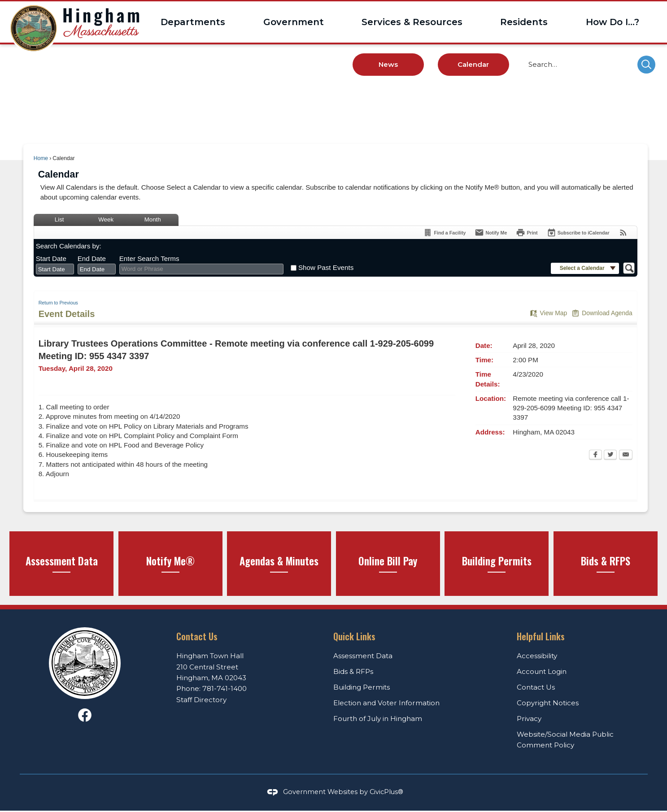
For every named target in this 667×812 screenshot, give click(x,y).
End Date (92, 258)
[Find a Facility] (444, 232)
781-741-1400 (225, 688)
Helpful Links (541, 636)
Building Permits (362, 687)
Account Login (542, 671)
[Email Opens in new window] (626, 456)
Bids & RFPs (353, 671)
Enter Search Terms (149, 258)
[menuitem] (193, 22)
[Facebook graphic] (85, 715)
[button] (646, 65)
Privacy (529, 719)
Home (41, 158)
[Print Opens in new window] (527, 232)
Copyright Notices (548, 703)
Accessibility (537, 656)
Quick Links (354, 636)
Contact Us (536, 687)
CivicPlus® (386, 792)
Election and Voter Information (386, 703)
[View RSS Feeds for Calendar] (623, 232)
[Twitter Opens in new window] (610, 456)
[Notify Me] (491, 232)
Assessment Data (363, 656)
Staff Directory (201, 700)
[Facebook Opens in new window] (595, 456)
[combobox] (55, 269)
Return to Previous (58, 303)
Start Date (51, 258)
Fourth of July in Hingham (378, 719)
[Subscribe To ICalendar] (578, 232)
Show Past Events (326, 267)
